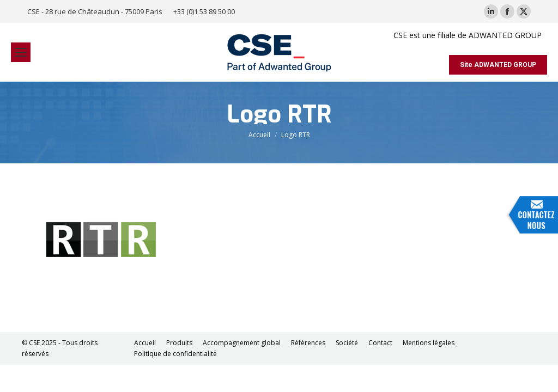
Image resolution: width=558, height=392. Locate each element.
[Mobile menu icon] (21, 52)
